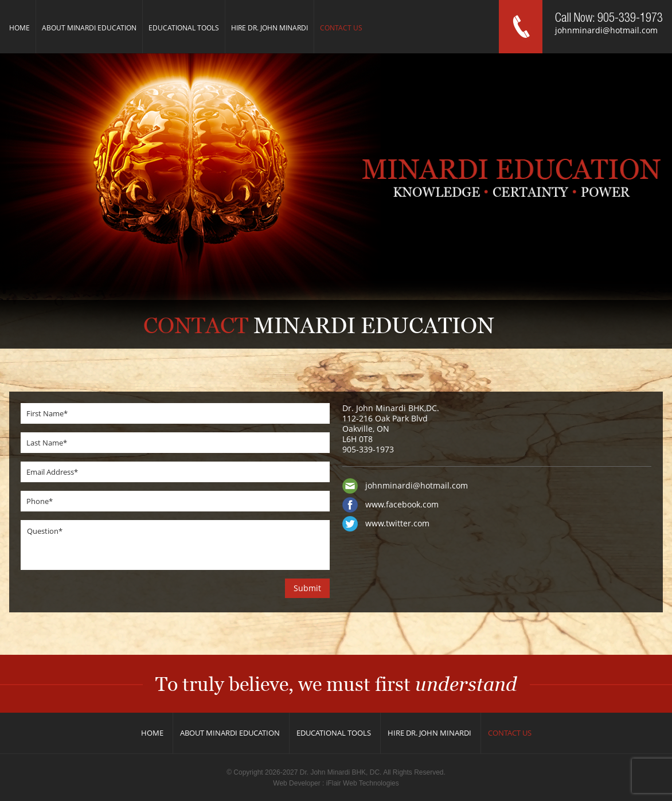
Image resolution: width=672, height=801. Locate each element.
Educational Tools (184, 28)
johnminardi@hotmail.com (606, 30)
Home (19, 28)
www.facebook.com (402, 504)
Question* (175, 545)
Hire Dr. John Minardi (269, 28)
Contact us (341, 28)
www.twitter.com (397, 523)
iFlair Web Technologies (363, 783)
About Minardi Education (89, 28)
